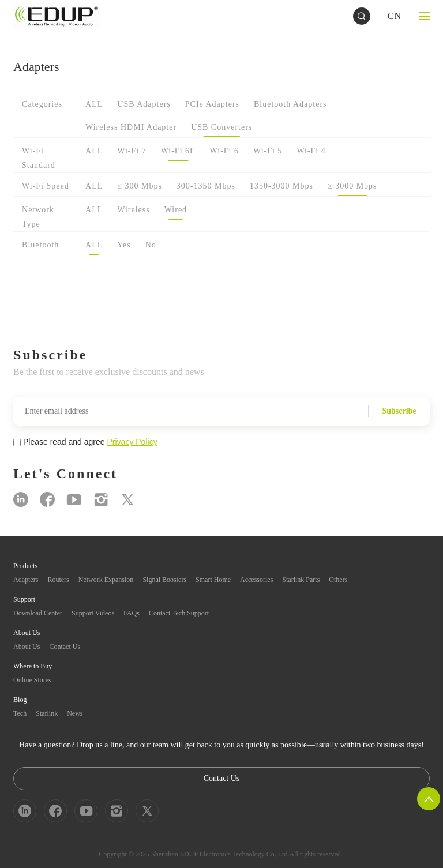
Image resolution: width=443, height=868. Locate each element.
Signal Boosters (164, 580)
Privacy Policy (132, 442)
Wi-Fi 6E (178, 151)
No (151, 245)
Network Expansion (106, 580)
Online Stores (32, 680)
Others (338, 580)
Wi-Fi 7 (132, 151)
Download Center (38, 613)
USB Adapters (144, 104)
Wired (176, 210)
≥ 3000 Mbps (352, 186)
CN (395, 16)
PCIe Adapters (212, 104)
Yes (124, 245)
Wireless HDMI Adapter (131, 127)
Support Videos (93, 613)
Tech (20, 713)
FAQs (132, 613)
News (75, 713)
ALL (94, 104)
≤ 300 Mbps (140, 186)
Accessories (256, 580)
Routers (58, 580)
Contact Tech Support (179, 613)
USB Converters (221, 127)
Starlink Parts (301, 580)
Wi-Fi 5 (268, 151)
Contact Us (65, 647)
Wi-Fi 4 (311, 151)
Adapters (26, 580)
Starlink (47, 713)
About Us (27, 647)
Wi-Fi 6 (224, 151)
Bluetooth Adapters (290, 104)
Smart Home (213, 580)
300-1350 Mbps (206, 186)
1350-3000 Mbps (281, 186)
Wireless (133, 210)
